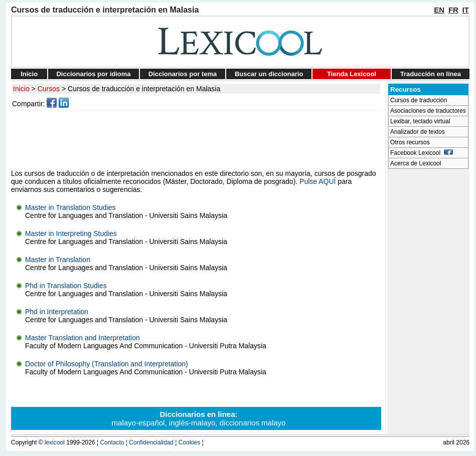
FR (453, 10)
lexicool (55, 442)
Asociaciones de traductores (428, 111)
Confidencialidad (151, 442)
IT (466, 10)
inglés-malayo (192, 423)
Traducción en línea (431, 74)
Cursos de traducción (419, 100)
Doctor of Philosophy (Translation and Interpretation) (107, 364)
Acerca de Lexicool (416, 163)
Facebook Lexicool (422, 153)
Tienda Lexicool (352, 74)
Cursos (49, 89)
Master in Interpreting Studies (71, 234)
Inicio (29, 74)
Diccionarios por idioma (93, 74)
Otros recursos (410, 142)
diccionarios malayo (253, 423)
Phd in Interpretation (57, 312)
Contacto (112, 442)
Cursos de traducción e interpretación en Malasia (144, 89)
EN (439, 10)
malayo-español (138, 423)
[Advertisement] (198, 140)
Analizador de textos (418, 132)
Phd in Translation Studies (66, 286)
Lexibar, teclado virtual (420, 121)
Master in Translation (58, 260)
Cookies (189, 442)
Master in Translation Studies (70, 207)
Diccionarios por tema (183, 74)
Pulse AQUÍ (318, 181)
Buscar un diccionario (269, 74)
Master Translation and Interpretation (83, 338)
